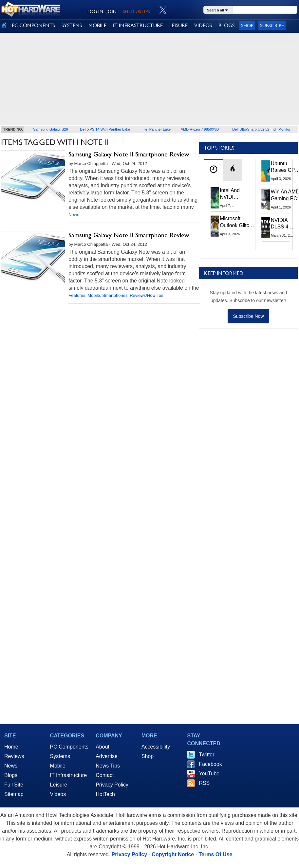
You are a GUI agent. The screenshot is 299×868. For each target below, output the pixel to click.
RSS (204, 783)
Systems (60, 756)
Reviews (14, 756)
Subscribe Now (248, 316)
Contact (105, 775)
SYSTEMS (72, 25)
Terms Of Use (215, 854)
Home (11, 747)
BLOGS (226, 25)
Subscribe (272, 25)
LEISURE (178, 25)
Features (77, 295)
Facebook (210, 764)
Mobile (94, 295)
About (103, 747)
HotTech (105, 794)
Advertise (107, 756)
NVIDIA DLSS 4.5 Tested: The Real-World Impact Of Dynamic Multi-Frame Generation (283, 224)
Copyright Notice (173, 854)
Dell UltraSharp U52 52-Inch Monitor (261, 129)
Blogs (11, 775)
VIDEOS (203, 25)
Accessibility (156, 747)
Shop (247, 25)
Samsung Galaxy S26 (50, 129)
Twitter (206, 755)
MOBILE (97, 25)
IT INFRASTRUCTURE (138, 25)
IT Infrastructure (69, 775)
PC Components (69, 747)
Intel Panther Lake (156, 129)
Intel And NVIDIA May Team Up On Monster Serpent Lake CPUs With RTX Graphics (230, 194)
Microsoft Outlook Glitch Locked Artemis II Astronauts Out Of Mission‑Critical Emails (237, 222)
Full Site (14, 785)
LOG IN (95, 11)
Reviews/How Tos (146, 295)
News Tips (108, 766)
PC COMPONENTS (33, 25)
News (74, 215)
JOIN (112, 11)
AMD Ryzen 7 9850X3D (200, 129)
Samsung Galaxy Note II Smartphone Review (129, 154)
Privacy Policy (112, 785)
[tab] (214, 170)
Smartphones (115, 295)
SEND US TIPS (136, 11)
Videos (58, 794)
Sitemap (14, 794)
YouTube (209, 774)
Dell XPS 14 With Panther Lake (105, 129)
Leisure (59, 785)
